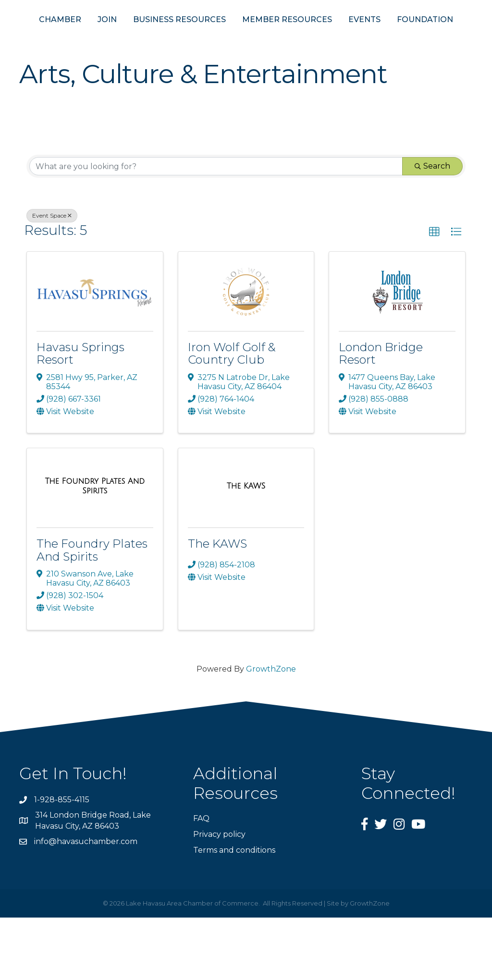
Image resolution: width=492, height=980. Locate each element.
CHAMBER (49, 38)
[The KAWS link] (246, 549)
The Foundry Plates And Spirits (92, 612)
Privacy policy (219, 897)
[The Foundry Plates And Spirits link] (95, 548)
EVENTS (448, 38)
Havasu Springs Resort (80, 416)
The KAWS (217, 606)
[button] (434, 294)
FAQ (201, 881)
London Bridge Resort (381, 416)
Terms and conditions (234, 913)
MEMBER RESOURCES (371, 38)
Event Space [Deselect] (52, 278)
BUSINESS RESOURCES (169, 38)
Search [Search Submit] (432, 228)
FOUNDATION (246, 82)
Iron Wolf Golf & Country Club (232, 416)
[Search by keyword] (216, 229)
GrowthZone (271, 731)
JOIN (97, 38)
